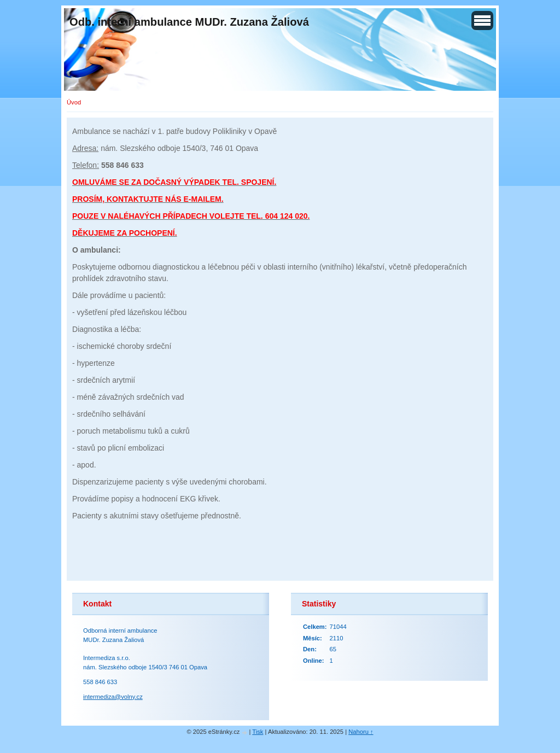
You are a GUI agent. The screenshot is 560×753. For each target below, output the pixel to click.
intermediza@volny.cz (113, 697)
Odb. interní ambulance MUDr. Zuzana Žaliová (189, 22)
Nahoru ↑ (361, 732)
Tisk (258, 732)
